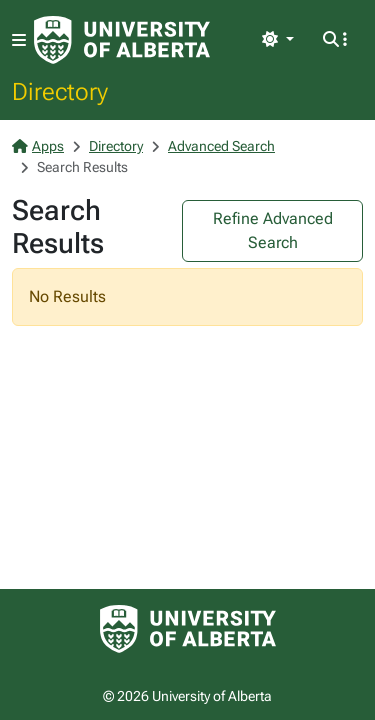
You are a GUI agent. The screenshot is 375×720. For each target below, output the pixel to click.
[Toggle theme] (278, 40)
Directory (60, 91)
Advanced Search (221, 146)
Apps (38, 146)
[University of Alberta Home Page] (122, 40)
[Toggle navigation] (19, 40)
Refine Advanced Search (273, 230)
